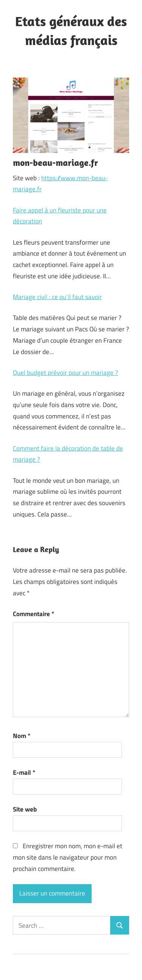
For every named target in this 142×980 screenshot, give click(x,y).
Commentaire (34, 614)
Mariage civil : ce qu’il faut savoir (57, 297)
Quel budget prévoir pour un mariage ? (66, 373)
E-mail (24, 772)
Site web (25, 809)
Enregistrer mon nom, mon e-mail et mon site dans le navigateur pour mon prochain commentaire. (68, 857)
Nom (22, 736)
